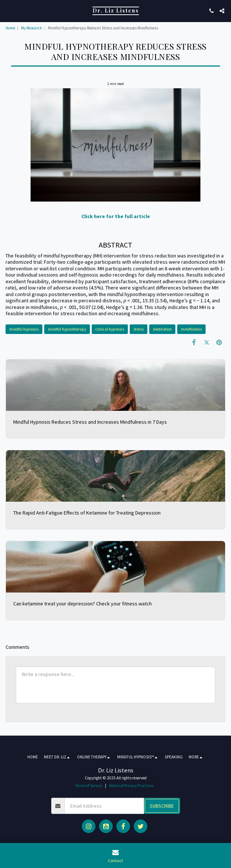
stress (139, 329)
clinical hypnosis (110, 329)
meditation (162, 329)
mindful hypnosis (24, 329)
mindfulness (191, 329)
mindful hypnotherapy (67, 329)
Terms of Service (89, 786)
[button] (8, 10)
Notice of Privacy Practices (131, 786)
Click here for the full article (116, 216)
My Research (31, 28)
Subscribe (162, 806)
